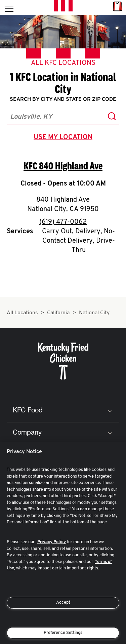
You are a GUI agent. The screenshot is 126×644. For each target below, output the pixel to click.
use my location (64, 138)
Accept (63, 602)
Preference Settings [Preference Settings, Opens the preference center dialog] (63, 633)
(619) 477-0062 (63, 222)
